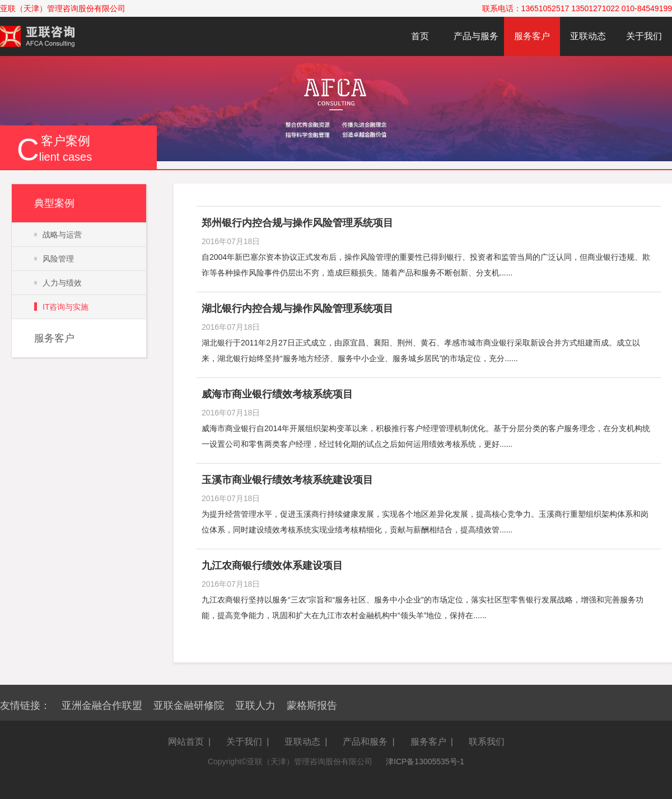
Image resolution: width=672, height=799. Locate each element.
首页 (420, 36)
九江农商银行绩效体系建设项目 (272, 566)
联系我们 (487, 742)
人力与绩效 (62, 283)
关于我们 (644, 36)
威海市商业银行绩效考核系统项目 (277, 394)
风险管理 (58, 259)
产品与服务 (476, 36)
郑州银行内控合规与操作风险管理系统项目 (297, 223)
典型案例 (54, 203)
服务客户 (532, 36)
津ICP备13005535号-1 (425, 761)
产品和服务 (365, 742)
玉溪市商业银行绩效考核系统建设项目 (287, 480)
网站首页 (186, 742)
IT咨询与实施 (66, 307)
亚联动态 (588, 36)
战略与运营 (62, 235)
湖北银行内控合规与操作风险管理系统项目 (297, 309)
